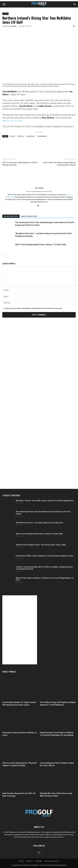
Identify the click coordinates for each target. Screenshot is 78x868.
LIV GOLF (5, 14)
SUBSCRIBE (39, 861)
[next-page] (7, 256)
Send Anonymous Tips (52, 861)
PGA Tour (21, 136)
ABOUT (22, 861)
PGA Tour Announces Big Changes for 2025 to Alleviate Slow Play (20, 164)
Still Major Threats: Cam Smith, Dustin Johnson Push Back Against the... (45, 501)
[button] (4, 4)
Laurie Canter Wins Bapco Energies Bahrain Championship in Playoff (59, 164)
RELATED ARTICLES (11, 216)
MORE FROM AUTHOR (29, 216)
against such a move (12, 121)
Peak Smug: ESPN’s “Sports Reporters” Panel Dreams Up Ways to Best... (45, 556)
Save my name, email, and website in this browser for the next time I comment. (34, 308)
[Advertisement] (20, 362)
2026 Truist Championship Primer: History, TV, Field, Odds (41, 244)
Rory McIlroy (30, 136)
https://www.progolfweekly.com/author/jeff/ (39, 191)
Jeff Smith (13, 26)
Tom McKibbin (42, 136)
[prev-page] (4, 256)
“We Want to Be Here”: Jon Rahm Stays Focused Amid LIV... (40, 523)
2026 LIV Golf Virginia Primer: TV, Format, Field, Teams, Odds (41, 545)
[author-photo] (39, 185)
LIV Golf (12, 136)
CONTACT (30, 861)
